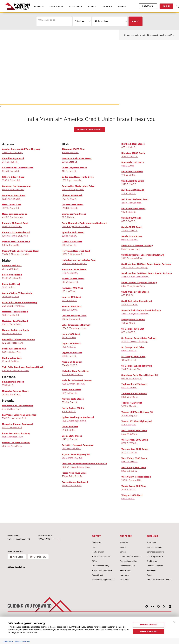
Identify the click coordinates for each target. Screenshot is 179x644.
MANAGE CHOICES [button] (149, 625)
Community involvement (130, 556)
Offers (95, 561)
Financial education (128, 561)
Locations (148, 6)
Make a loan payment (101, 556)
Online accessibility (100, 566)
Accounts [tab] (39, 6)
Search (135, 21)
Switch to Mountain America (159, 580)
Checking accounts (155, 556)
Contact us (97, 543)
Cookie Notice (8, 641)
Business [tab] (122, 6)
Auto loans (151, 543)
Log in (166, 6)
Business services (154, 547)
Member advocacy (128, 566)
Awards (123, 547)
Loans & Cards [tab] (56, 6)
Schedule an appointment (103, 580)
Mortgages (151, 570)
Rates (149, 575)
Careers (123, 552)
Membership (125, 570)
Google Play (40, 557)
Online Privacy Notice (22, 641)
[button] (174, 622)
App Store (18, 557)
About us (124, 543)
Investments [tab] (76, 6)
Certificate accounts (155, 552)
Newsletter (124, 575)
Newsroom (124, 580)
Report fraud (97, 575)
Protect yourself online (102, 570)
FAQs (94, 547)
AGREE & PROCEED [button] (149, 631)
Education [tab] (107, 6)
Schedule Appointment (89, 129)
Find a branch (98, 552)
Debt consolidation (155, 566)
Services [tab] (92, 6)
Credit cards (152, 561)
